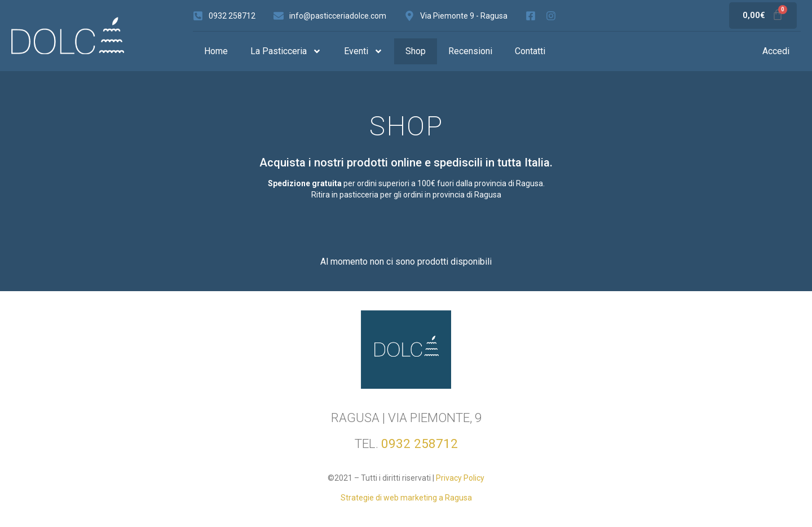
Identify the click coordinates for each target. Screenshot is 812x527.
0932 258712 (232, 16)
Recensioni (470, 51)
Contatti (530, 51)
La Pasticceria (286, 51)
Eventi (363, 51)
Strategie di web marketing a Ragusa (406, 498)
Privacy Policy (460, 478)
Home (216, 51)
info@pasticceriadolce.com (338, 16)
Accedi (776, 51)
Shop (416, 51)
